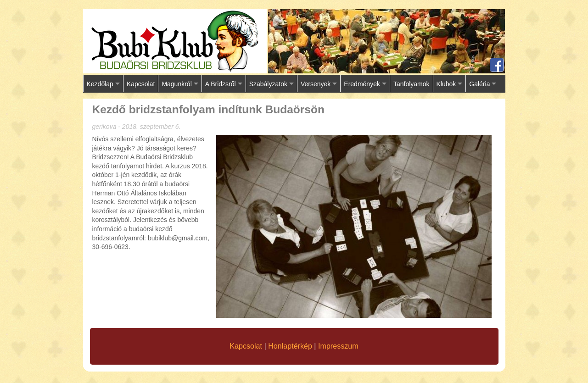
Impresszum (338, 346)
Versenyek (316, 84)
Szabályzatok (268, 84)
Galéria (479, 84)
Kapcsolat (141, 84)
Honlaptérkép (290, 346)
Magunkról (176, 84)
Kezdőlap (100, 84)
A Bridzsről (221, 84)
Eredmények (362, 84)
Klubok (446, 84)
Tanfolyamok (412, 84)
